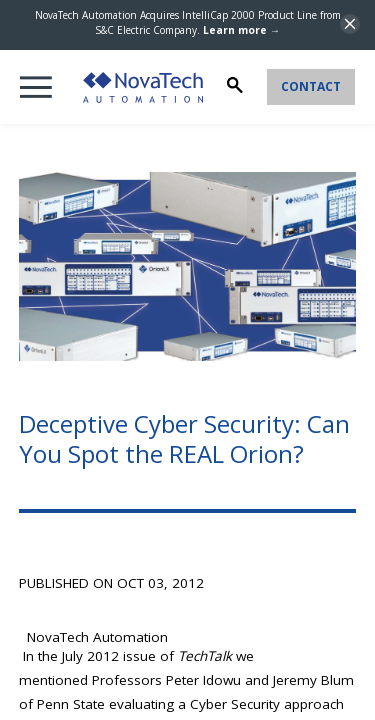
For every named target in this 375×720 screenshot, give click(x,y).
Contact (311, 86)
